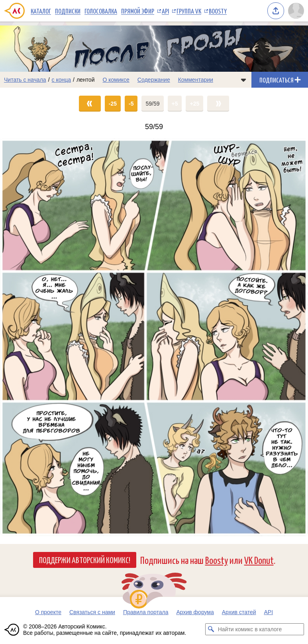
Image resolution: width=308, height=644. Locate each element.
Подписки (68, 11)
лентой (86, 80)
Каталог (41, 11)
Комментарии (196, 80)
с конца (62, 80)
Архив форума (195, 612)
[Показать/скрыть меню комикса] (243, 80)
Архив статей (239, 612)
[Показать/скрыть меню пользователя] (296, 11)
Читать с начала (25, 80)
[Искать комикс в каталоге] (211, 629)
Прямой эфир (138, 11)
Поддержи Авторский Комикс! (85, 560)
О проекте (48, 612)
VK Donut (259, 560)
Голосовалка (101, 11)
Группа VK (189, 11)
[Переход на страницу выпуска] (154, 337)
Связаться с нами (92, 612)
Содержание (154, 80)
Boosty (218, 11)
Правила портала (146, 612)
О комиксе (116, 80)
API (165, 11)
